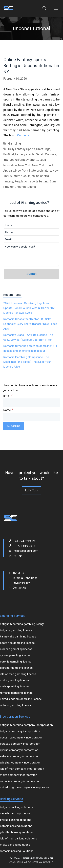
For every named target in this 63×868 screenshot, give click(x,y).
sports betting (39, 181)
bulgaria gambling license (16, 630)
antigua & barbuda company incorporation (26, 725)
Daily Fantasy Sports (22, 149)
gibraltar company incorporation (20, 763)
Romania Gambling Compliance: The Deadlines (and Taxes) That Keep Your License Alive (27, 362)
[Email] (32, 403)
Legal (43, 160)
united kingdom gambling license (21, 699)
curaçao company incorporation (20, 744)
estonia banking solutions (16, 826)
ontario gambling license (16, 705)
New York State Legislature (33, 171)
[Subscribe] (14, 426)
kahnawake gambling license (18, 636)
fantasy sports (25, 154)
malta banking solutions (15, 845)
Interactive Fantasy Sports (21, 160)
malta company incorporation (19, 775)
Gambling (15, 143)
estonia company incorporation (20, 756)
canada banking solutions (16, 813)
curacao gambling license (16, 649)
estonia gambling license (16, 662)
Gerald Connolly (46, 154)
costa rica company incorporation (21, 737)
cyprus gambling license (15, 655)
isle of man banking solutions (18, 838)
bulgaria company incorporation (20, 731)
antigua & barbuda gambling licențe (22, 624)
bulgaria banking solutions (16, 807)
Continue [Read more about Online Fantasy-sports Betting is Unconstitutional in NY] (23, 135)
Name (8, 410)
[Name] (32, 417)
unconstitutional (26, 187)
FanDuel (9, 154)
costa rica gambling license (17, 643)
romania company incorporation (20, 781)
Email (8, 396)
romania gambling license (16, 693)
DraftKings (43, 149)
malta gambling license (15, 680)
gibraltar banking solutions (17, 832)
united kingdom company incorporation (25, 787)
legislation (10, 165)
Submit (32, 274)
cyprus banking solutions (16, 820)
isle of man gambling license (18, 674)
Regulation (22, 181)
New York (25, 165)
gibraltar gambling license (16, 668)
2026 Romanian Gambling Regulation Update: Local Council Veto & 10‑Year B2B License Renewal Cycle (30, 308)
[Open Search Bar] (44, 8)
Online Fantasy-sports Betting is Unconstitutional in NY (31, 66)
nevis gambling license (14, 686)
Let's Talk (32, 490)
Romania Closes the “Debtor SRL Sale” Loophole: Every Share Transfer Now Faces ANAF (30, 324)
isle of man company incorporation (22, 769)
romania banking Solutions (17, 851)
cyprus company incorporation (19, 750)
